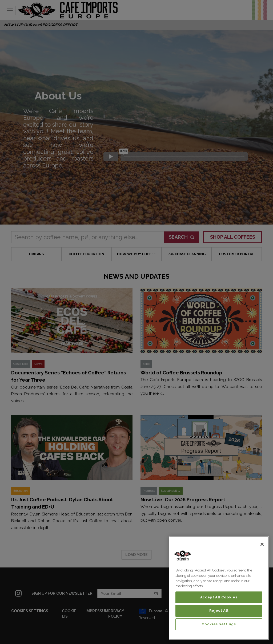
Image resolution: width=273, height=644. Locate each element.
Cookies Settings (219, 624)
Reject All (219, 611)
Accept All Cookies (219, 597)
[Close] (262, 544)
